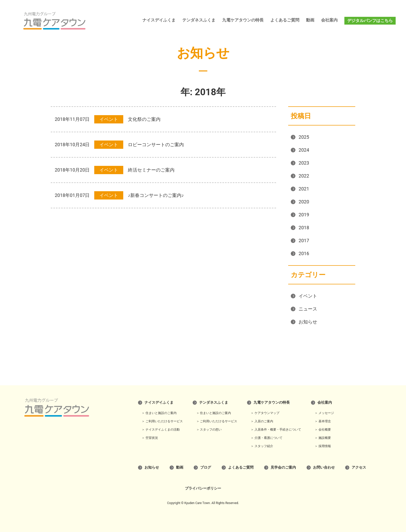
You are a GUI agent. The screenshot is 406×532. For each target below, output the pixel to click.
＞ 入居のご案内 (262, 421)
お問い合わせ (324, 467)
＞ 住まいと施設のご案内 (159, 413)
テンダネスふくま (199, 20)
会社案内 (329, 20)
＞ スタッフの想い (209, 430)
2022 (304, 176)
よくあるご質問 (285, 20)
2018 (304, 228)
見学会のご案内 (283, 467)
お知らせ (308, 322)
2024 (304, 150)
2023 (304, 163)
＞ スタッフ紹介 (262, 446)
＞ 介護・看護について (267, 438)
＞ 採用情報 (323, 446)
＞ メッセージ (324, 413)
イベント (308, 296)
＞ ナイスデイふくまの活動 (161, 430)
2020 (304, 202)
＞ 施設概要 (323, 438)
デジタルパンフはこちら (370, 21)
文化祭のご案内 (144, 119)
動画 (310, 20)
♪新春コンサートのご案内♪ (156, 195)
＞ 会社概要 (323, 430)
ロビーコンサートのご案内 (156, 145)
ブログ (206, 467)
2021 (304, 189)
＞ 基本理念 (323, 421)
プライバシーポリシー (203, 488)
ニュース (308, 309)
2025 (304, 137)
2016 (304, 253)
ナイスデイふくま (159, 20)
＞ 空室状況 (150, 438)
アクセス (359, 467)
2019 (304, 215)
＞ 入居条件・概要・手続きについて (276, 430)
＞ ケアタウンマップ (265, 413)
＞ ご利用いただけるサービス (162, 421)
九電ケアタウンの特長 (243, 20)
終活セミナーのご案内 (151, 170)
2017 (304, 241)
